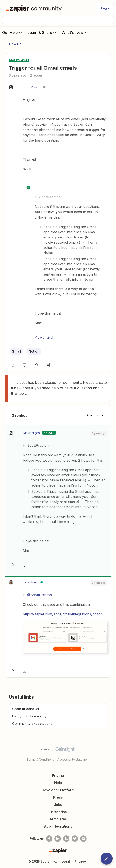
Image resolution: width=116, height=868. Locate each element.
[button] (106, 8)
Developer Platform (58, 790)
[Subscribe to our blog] (66, 839)
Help (58, 783)
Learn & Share (42, 32)
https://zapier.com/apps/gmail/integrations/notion (63, 614)
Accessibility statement (73, 759)
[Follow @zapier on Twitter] (75, 839)
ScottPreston (32, 87)
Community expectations (32, 724)
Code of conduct (26, 709)
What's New (75, 32)
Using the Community (29, 716)
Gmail (16, 351)
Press (58, 797)
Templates (58, 819)
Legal (66, 861)
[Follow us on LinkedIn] (58, 839)
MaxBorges (31, 433)
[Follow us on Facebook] (49, 839)
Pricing (58, 775)
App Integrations (58, 826)
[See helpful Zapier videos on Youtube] (83, 839)
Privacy (80, 861)
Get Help (13, 32)
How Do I (16, 44)
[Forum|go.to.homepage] (34, 8)
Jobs (58, 805)
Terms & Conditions (40, 759)
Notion (34, 351)
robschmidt (31, 582)
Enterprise (58, 812)
